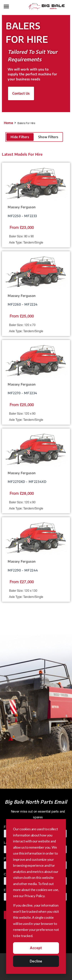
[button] (6, 6)
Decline (36, 961)
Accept (36, 948)
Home (8, 123)
